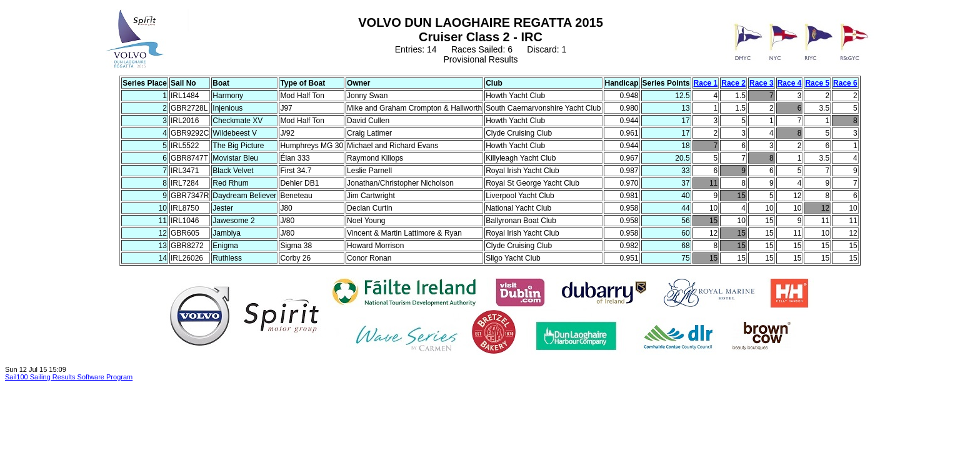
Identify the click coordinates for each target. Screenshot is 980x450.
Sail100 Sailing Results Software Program (69, 377)
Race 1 (706, 83)
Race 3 (762, 83)
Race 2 (733, 83)
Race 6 (845, 83)
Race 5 (817, 83)
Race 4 (790, 83)
